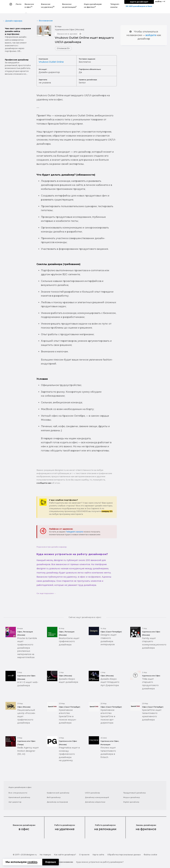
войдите (151, 35)
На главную (45, 855)
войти (158, 2)
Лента (18, 4)
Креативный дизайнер (19, 797)
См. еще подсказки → (46, 593)
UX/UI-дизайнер (92, 793)
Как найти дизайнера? (65, 855)
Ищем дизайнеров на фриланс (93, 6)
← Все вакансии (45, 21)
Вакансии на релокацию (69, 6)
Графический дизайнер (58, 793)
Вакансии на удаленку (48, 6)
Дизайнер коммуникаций (97, 797)
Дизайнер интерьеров (57, 802)
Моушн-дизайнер (132, 797)
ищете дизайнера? (139, 2)
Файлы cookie (150, 855)
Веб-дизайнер (54, 797)
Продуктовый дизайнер (135, 793)
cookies (32, 862)
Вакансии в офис (29, 6)
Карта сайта (98, 855)
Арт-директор (15, 802)
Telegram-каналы (115, 6)
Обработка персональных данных (124, 855)
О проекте (84, 855)
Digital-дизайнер (131, 802)
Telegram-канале (75, 532)
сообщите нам (44, 483)
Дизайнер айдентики (95, 802)
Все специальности (18, 793)
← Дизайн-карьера (13, 21)
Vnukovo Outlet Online (51, 62)
